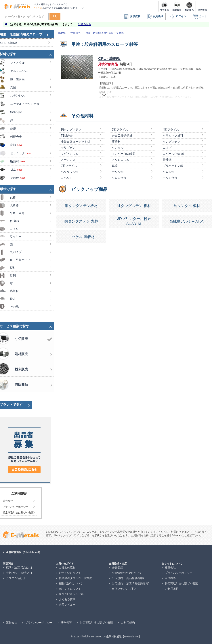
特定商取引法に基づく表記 (181, 583)
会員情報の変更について (127, 573)
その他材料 (82, 129)
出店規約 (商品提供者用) (128, 578)
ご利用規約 (172, 589)
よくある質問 (67, 599)
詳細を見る (85, 24)
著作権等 (170, 578)
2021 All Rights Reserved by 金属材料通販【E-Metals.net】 (107, 637)
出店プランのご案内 (124, 589)
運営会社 (170, 567)
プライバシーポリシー (179, 573)
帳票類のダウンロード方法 (75, 578)
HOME (62, 33)
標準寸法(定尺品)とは (19, 567)
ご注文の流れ (67, 567)
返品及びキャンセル (71, 594)
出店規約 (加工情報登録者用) (131, 583)
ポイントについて (70, 589)
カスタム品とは (16, 578)
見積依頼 (131, 17)
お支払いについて (70, 573)
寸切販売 (76, 33)
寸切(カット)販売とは (19, 573)
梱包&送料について (71, 583)
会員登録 (154, 17)
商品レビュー (67, 605)
